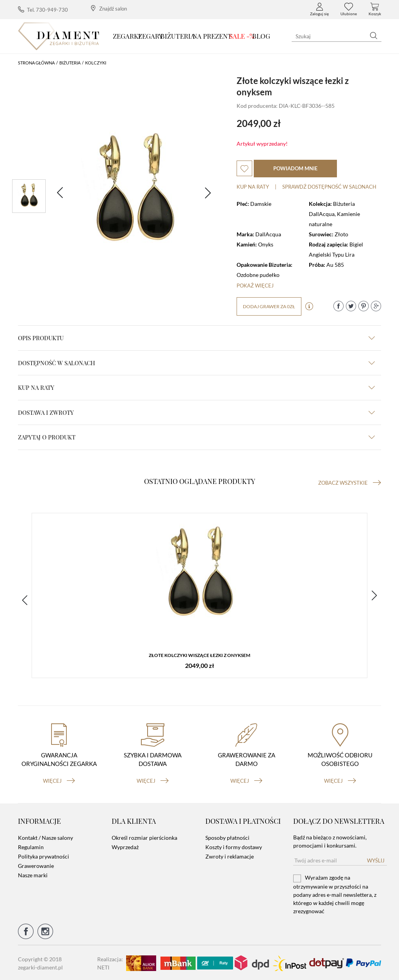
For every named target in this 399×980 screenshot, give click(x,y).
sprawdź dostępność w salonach (329, 187)
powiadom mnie (295, 168)
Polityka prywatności (44, 856)
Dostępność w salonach (196, 363)
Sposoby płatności (227, 837)
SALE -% (242, 36)
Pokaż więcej (255, 286)
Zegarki (127, 36)
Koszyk (375, 9)
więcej (59, 780)
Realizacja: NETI (110, 962)
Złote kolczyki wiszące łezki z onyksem (199, 655)
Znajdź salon (109, 8)
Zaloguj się (319, 9)
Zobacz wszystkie (350, 483)
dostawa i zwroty (196, 412)
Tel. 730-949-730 (43, 10)
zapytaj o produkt (196, 437)
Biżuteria (178, 36)
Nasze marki (33, 874)
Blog (261, 36)
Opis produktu (196, 338)
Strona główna (36, 63)
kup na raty (196, 387)
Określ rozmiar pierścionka (144, 837)
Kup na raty (253, 187)
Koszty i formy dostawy (234, 846)
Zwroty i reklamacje (230, 856)
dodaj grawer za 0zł (269, 306)
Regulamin (31, 846)
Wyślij (376, 860)
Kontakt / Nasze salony (45, 837)
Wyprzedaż (125, 846)
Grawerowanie (36, 865)
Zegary (151, 36)
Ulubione (349, 9)
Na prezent (212, 36)
